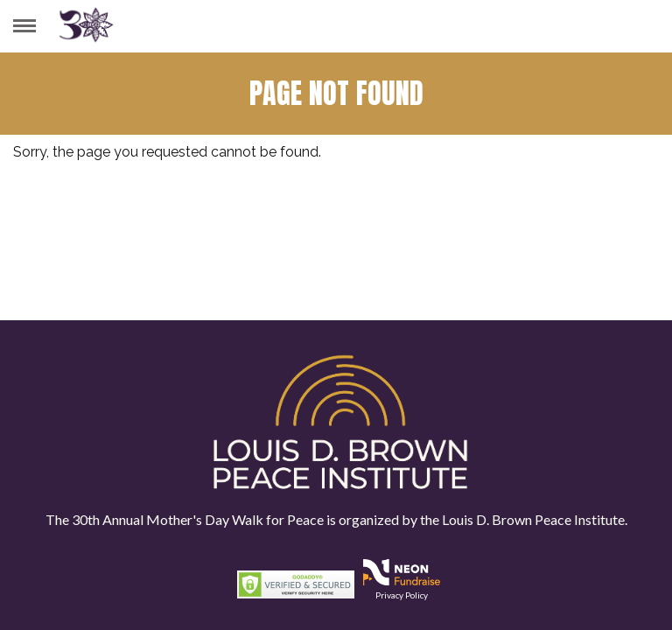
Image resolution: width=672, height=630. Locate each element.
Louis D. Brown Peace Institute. (533, 519)
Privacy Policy (402, 595)
